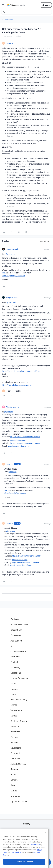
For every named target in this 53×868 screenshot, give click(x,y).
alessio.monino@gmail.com (19, 446)
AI (12, 646)
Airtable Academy (19, 700)
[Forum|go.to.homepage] (16, 5)
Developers (16, 748)
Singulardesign (12, 297)
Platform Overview (19, 625)
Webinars (15, 726)
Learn (13, 694)
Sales (13, 684)
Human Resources (19, 678)
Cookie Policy (35, 849)
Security (27, 824)
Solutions (15, 657)
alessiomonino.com (18, 440)
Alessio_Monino (12, 407)
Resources (15, 732)
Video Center (16, 710)
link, (4, 273)
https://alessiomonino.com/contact (25, 437)
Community (16, 753)
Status (14, 791)
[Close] (46, 838)
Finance (14, 689)
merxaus (9, 43)
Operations (16, 673)
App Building (16, 641)
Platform (15, 619)
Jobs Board (9, 20)
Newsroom (16, 796)
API (27, 830)
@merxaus (10, 254)
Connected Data (18, 651)
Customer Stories (19, 721)
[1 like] (12, 391)
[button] (3, 5)
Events (14, 705)
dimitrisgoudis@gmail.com (13, 276)
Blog (13, 785)
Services (14, 742)
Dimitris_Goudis (13, 249)
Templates (15, 759)
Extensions (16, 635)
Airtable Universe (18, 764)
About (13, 774)
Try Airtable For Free (20, 801)
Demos (14, 716)
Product (14, 662)
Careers (14, 780)
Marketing (15, 667)
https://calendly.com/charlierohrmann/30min (21, 371)
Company (15, 769)
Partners (14, 737)
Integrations (16, 630)
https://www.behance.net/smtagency (18, 385)
